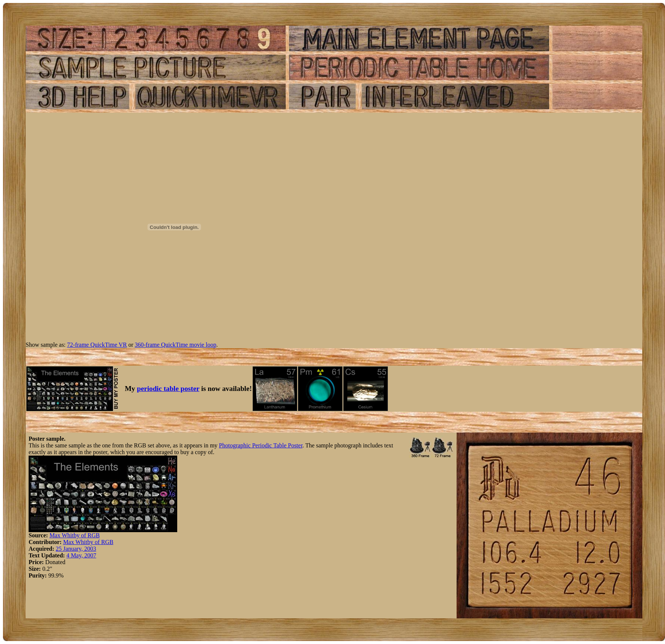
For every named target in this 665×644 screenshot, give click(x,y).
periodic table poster (168, 389)
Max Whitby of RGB (74, 535)
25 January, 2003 (76, 549)
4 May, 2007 (81, 555)
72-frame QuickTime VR (97, 345)
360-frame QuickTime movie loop (176, 345)
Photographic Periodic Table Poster (261, 445)
